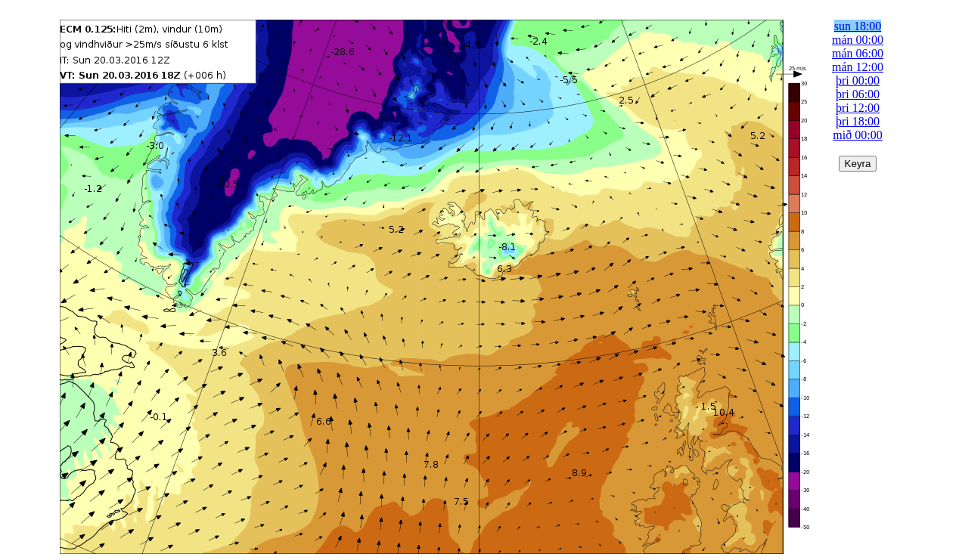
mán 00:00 (858, 40)
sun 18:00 (858, 26)
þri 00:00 (858, 80)
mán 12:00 (858, 67)
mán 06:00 (858, 53)
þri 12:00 (858, 108)
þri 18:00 (858, 121)
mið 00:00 (857, 135)
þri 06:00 (858, 94)
